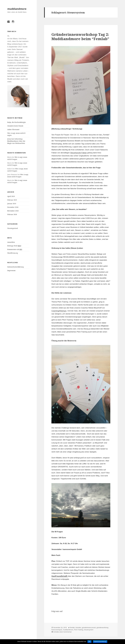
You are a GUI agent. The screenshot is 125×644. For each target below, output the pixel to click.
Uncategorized (13, 228)
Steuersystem (89, 630)
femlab (72, 627)
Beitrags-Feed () (14, 246)
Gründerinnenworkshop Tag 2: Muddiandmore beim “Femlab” (80, 37)
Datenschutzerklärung (16, 267)
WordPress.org (13, 253)
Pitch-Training (79, 630)
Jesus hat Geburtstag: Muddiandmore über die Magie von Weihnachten (16, 141)
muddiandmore (17, 9)
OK (89, 642)
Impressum (11, 270)
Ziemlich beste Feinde (15, 126)
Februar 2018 (12, 214)
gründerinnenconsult (89, 627)
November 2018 (13, 211)
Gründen (78, 627)
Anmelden (11, 242)
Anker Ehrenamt (13, 129)
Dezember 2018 (13, 207)
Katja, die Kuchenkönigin (17, 122)
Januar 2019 (12, 204)
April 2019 (11, 196)
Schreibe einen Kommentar (62, 632)
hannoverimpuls (57, 630)
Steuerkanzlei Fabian (79, 153)
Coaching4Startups (59, 311)
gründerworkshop (102, 627)
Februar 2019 (12, 200)
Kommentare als (15, 249)
